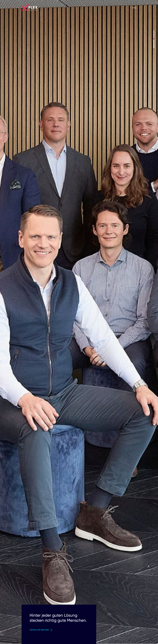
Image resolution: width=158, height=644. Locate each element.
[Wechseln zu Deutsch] (154, 44)
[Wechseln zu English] (154, 34)
